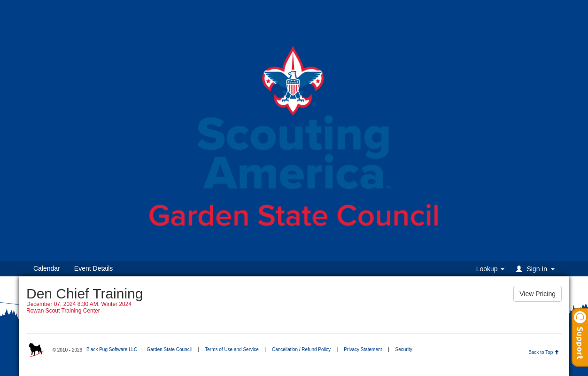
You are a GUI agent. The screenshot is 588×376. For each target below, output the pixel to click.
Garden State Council (169, 349)
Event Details (93, 268)
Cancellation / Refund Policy (301, 349)
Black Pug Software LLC (112, 349)
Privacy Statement (363, 349)
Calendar (47, 268)
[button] (537, 269)
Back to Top (544, 352)
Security (404, 349)
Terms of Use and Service (232, 349)
